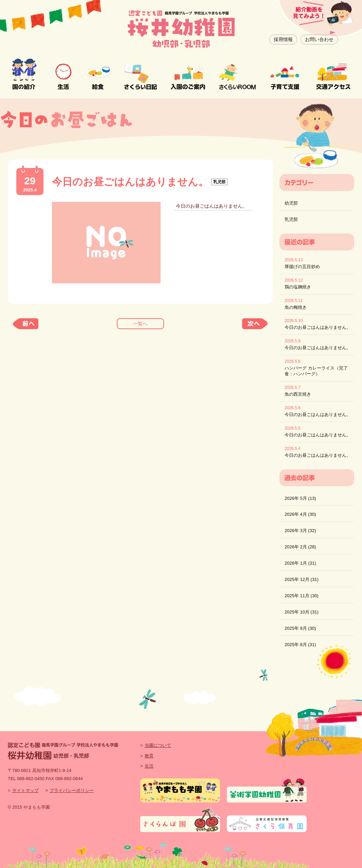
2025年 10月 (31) (302, 612)
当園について (158, 745)
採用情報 (283, 39)
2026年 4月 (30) (300, 514)
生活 (149, 766)
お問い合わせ (319, 39)
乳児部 (291, 219)
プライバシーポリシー (72, 790)
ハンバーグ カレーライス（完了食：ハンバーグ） (316, 371)
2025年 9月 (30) (300, 628)
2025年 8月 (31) (300, 645)
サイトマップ (25, 790)
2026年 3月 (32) (300, 531)
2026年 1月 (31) (300, 563)
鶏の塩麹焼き (298, 287)
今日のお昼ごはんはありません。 (318, 327)
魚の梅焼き (296, 307)
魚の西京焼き (298, 394)
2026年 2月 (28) (300, 547)
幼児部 (291, 203)
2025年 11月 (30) (302, 596)
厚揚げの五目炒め (302, 267)
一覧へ (140, 324)
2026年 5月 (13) (300, 498)
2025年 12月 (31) (302, 579)
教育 (149, 756)
